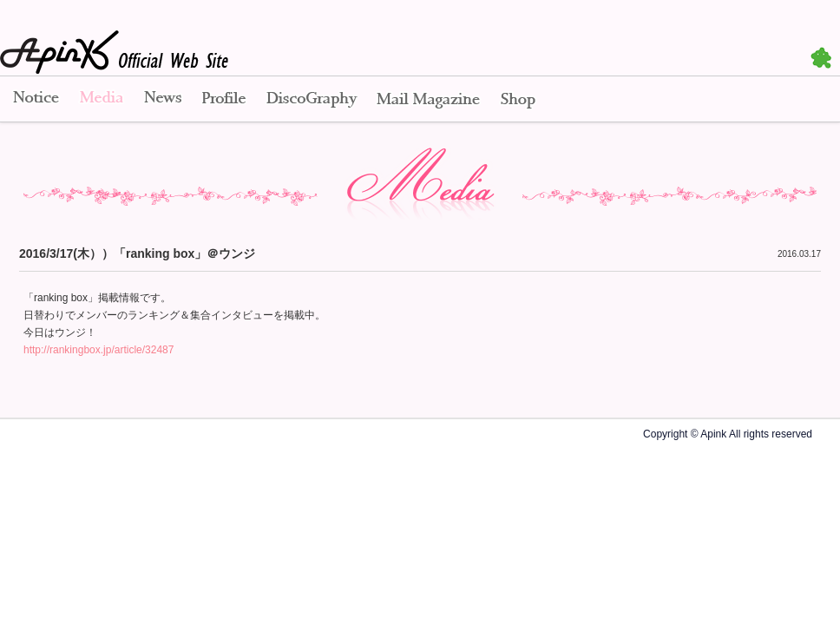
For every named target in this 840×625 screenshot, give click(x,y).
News (163, 100)
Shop (518, 100)
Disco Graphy (311, 100)
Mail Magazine (428, 100)
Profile (224, 100)
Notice (35, 100)
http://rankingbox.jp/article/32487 (98, 350)
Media (102, 100)
